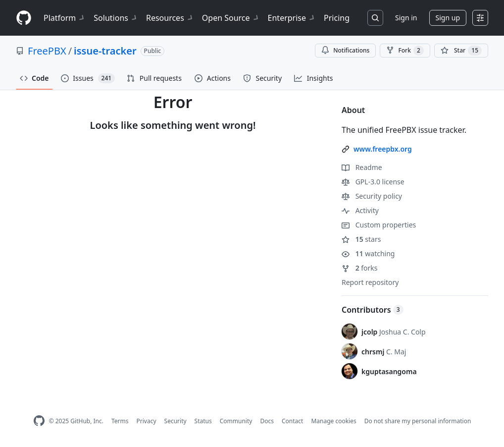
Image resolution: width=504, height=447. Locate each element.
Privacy (147, 421)
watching (368, 253)
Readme (362, 167)
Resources (170, 18)
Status (203, 421)
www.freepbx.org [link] (383, 149)
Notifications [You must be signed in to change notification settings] (345, 50)
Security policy (372, 196)
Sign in (406, 18)
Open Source (231, 18)
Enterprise (292, 18)
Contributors (373, 310)
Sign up (448, 18)
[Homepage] (24, 18)
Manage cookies (333, 421)
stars (361, 239)
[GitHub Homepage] (39, 421)
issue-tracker (105, 51)
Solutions (116, 18)
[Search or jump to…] (375, 18)
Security (176, 421)
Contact (292, 421)
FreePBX (47, 51)
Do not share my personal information (418, 421)
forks (360, 268)
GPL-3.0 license (373, 182)
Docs (267, 421)
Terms (120, 421)
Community (236, 421)
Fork (405, 51)
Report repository (370, 282)
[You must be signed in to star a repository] (461, 51)
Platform (65, 18)
